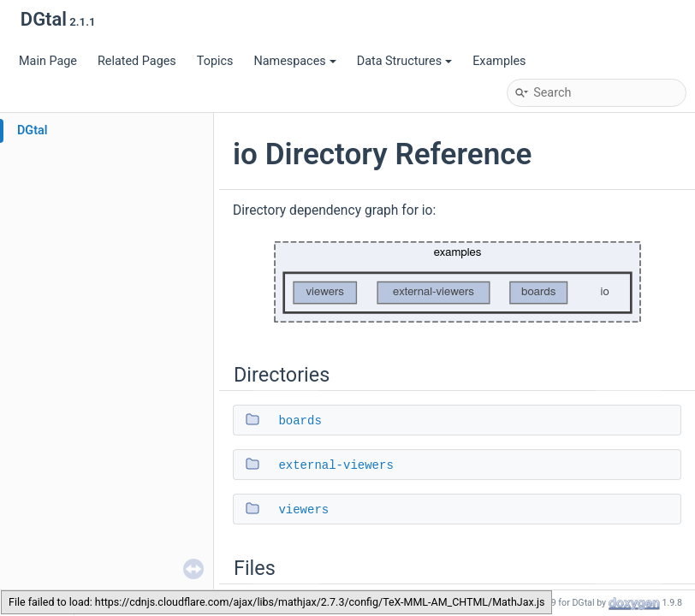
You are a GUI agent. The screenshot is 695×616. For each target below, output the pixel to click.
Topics (215, 61)
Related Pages (137, 61)
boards (300, 421)
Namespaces (294, 61)
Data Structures (404, 61)
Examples (499, 61)
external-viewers (336, 465)
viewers (303, 510)
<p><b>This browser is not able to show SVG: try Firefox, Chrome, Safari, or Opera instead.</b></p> (457, 282)
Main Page (48, 61)
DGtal (33, 130)
